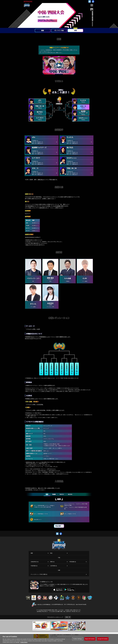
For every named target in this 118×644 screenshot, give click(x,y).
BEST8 (70, 494)
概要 (32, 553)
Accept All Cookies (103, 639)
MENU (91, 6)
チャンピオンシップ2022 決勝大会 (39, 574)
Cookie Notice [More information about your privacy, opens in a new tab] (24, 643)
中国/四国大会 (34, 566)
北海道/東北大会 (35, 562)
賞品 (51, 553)
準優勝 (54, 494)
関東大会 (52, 562)
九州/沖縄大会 (54, 566)
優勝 (47, 494)
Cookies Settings (78, 639)
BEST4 (62, 494)
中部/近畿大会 (73, 562)
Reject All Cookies (90, 639)
